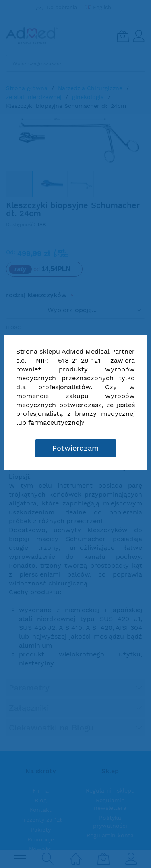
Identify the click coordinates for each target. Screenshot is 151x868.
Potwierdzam (75, 448)
